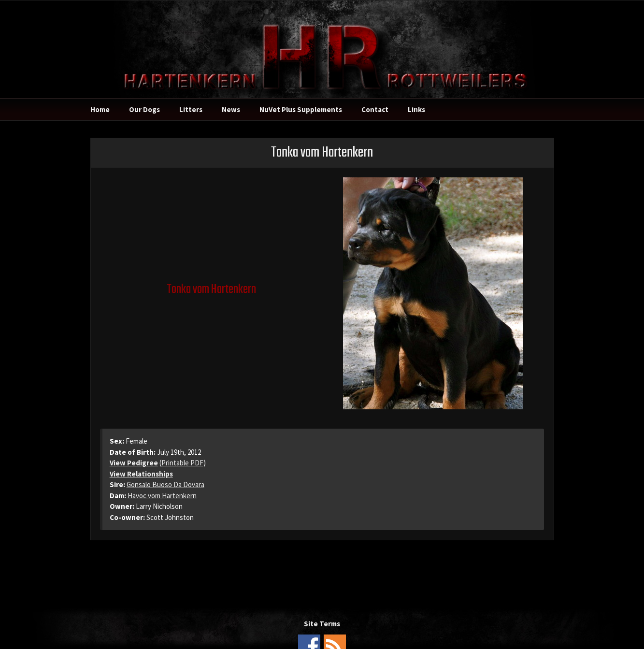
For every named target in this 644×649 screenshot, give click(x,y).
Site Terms (322, 624)
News (231, 109)
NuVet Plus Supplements (301, 109)
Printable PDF (182, 463)
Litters (191, 109)
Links (416, 109)
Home (100, 109)
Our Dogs (144, 109)
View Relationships (141, 474)
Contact (375, 109)
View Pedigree (134, 463)
